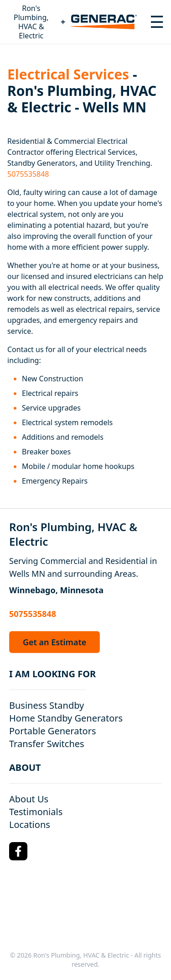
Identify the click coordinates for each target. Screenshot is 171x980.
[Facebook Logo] (18, 851)
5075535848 (28, 174)
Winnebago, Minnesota (56, 590)
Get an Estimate (54, 642)
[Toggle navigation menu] (157, 22)
